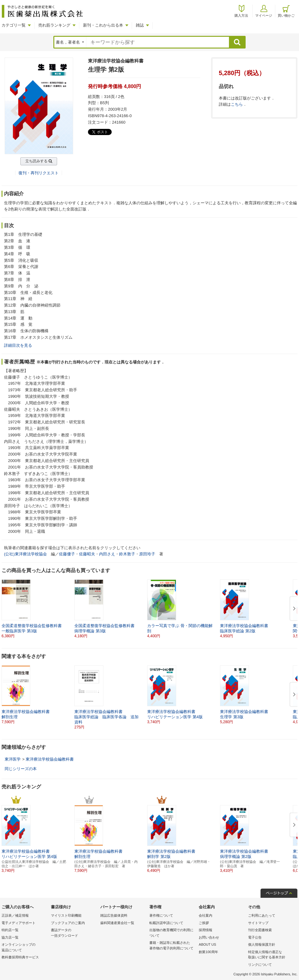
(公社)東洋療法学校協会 (25, 554)
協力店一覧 (10, 937)
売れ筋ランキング (54, 25)
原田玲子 (147, 554)
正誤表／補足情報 (15, 915)
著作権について (161, 915)
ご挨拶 (204, 923)
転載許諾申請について (166, 923)
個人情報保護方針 (262, 944)
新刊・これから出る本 (103, 25)
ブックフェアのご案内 (68, 923)
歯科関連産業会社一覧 (117, 923)
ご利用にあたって (262, 915)
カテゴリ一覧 (14, 25)
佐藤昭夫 (87, 554)
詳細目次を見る (18, 345)
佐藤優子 (67, 554)
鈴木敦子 (127, 554)
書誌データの (74, 933)
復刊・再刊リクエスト (39, 173)
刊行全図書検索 (260, 930)
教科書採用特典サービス (20, 957)
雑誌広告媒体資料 (114, 915)
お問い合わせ (209, 937)
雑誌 (140, 25)
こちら (237, 104)
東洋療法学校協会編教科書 (50, 759)
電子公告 (255, 937)
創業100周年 (208, 952)
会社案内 (206, 915)
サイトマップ (258, 923)
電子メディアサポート (19, 923)
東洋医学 (13, 759)
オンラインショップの (25, 948)
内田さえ (107, 554)
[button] (293, 609)
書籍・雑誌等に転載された (172, 946)
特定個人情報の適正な (271, 955)
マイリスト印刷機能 (66, 915)
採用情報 (206, 930)
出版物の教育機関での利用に (172, 933)
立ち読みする (36, 161)
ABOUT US (207, 944)
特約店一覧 (10, 930)
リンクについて (260, 965)
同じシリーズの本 (21, 769)
